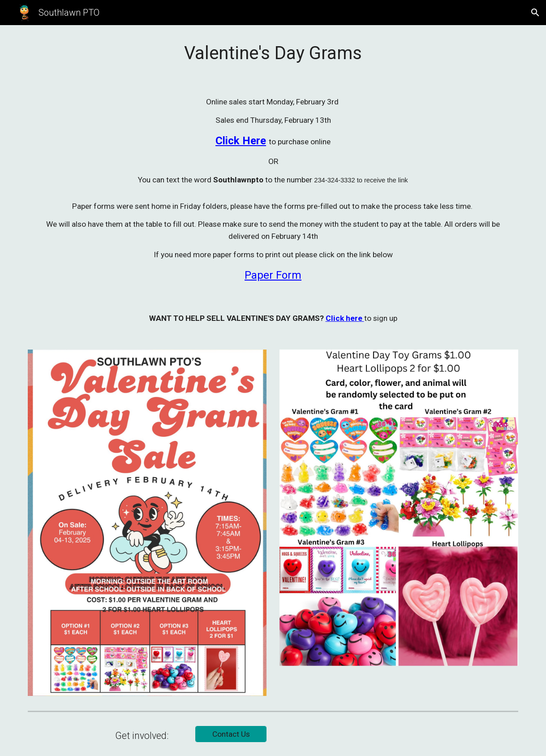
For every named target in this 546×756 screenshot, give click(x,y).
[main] (273, 53)
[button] (535, 13)
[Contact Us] (231, 734)
